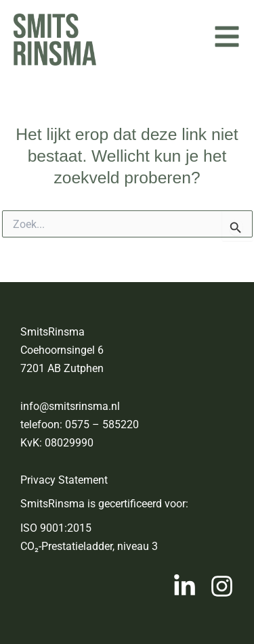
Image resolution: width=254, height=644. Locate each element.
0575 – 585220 (102, 424)
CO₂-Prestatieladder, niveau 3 (89, 546)
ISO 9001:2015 (56, 528)
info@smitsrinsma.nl (70, 406)
